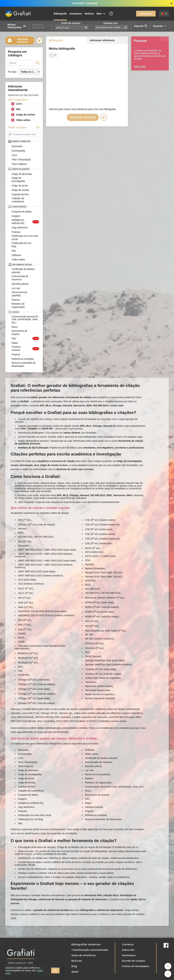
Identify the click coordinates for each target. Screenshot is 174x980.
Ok (55, 970)
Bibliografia (60, 14)
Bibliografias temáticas (86, 944)
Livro (16, 104)
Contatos (128, 944)
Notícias (89, 14)
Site (16, 109)
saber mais (140, 66)
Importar (141, 26)
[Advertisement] (87, 82)
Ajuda (75, 971)
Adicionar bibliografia (41, 26)
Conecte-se (146, 14)
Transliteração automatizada (90, 950)
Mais (101, 14)
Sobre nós (128, 950)
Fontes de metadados (136, 966)
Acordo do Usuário (134, 961)
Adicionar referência (18, 40)
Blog (74, 966)
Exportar (160, 26)
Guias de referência (84, 955)
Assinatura (76, 14)
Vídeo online (20, 120)
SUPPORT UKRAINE (85, 3)
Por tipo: (12, 72)
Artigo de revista (23, 115)
